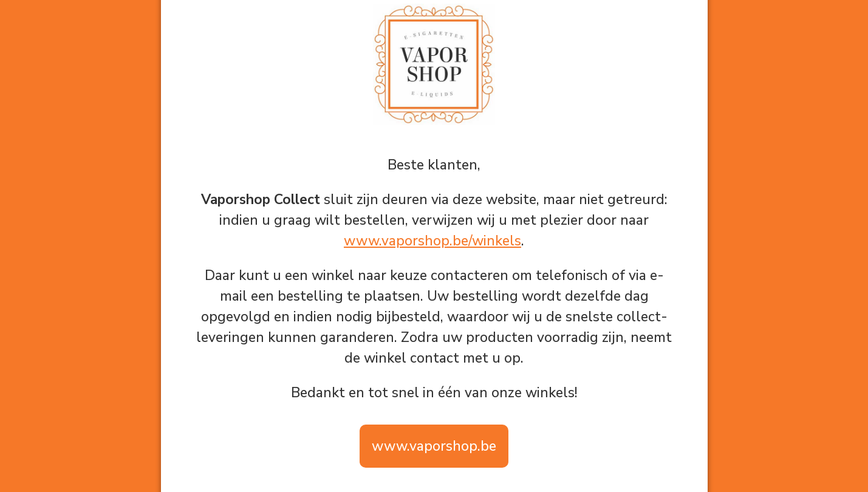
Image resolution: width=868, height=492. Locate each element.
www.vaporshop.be (434, 446)
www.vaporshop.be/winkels (432, 241)
